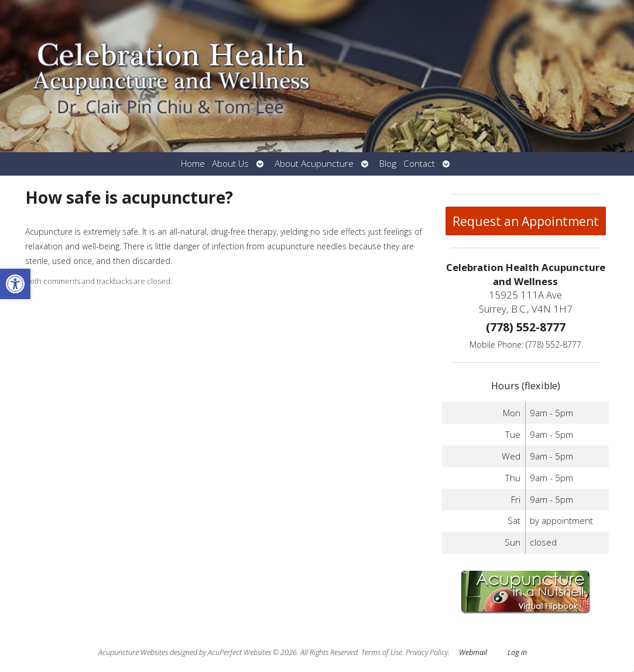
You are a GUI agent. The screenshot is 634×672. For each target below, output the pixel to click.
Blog (388, 164)
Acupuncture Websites (133, 652)
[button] (15, 284)
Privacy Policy (427, 652)
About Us (230, 164)
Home (193, 164)
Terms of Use (382, 652)
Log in (517, 652)
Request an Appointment (526, 221)
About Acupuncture (314, 164)
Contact (419, 164)
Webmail (473, 652)
